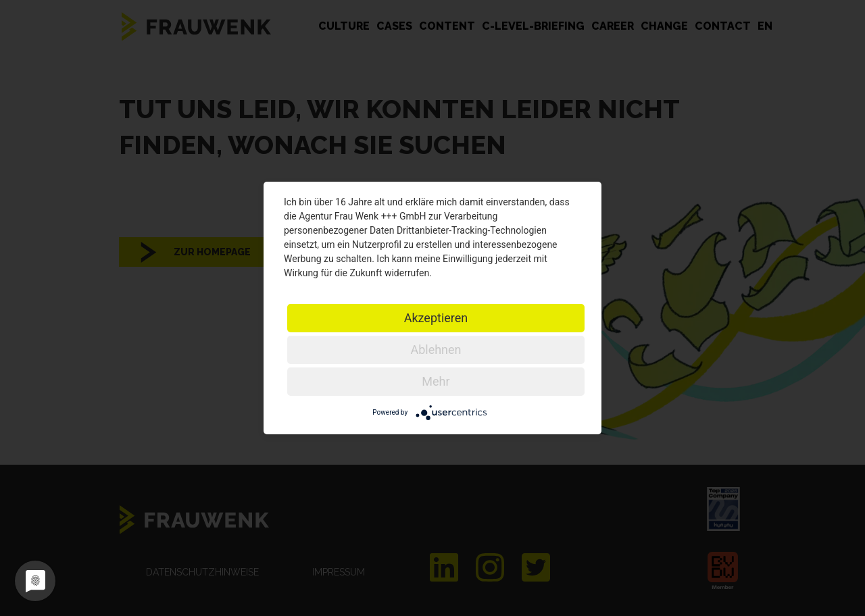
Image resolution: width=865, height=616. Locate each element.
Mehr (436, 381)
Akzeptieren (436, 318)
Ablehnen (436, 350)
